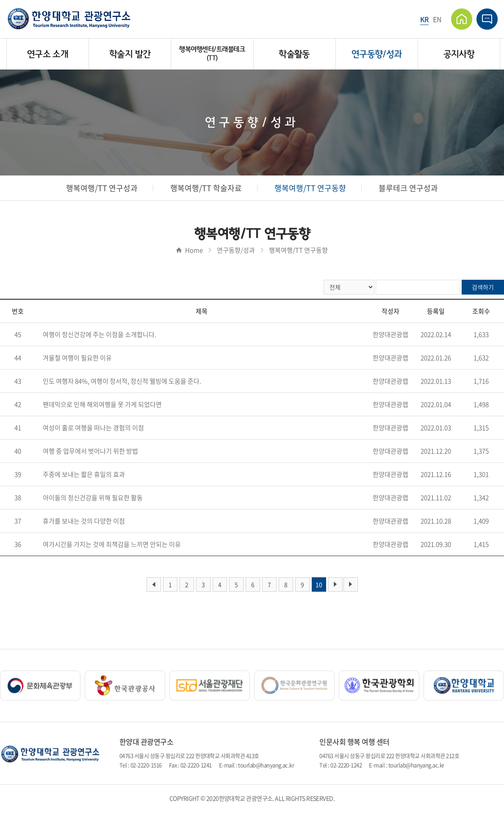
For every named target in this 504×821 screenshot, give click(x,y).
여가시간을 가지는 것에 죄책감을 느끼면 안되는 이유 (112, 544)
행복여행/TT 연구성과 (102, 188)
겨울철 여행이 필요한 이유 (77, 358)
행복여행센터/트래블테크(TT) (212, 54)
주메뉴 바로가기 (0, 0)
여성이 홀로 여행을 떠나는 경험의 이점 (93, 428)
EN (437, 19)
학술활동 (294, 54)
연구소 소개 (48, 54)
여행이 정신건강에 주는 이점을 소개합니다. (100, 334)
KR (424, 19)
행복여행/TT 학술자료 (206, 188)
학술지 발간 (130, 54)
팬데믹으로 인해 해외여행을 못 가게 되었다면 (102, 404)
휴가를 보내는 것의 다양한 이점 (84, 521)
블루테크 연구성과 (408, 188)
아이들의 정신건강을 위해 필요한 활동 (93, 498)
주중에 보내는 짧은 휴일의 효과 (84, 474)
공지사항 (459, 54)
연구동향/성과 (377, 54)
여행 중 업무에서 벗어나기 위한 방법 (90, 451)
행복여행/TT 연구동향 (310, 188)
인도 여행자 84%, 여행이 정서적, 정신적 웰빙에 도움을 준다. (122, 381)
